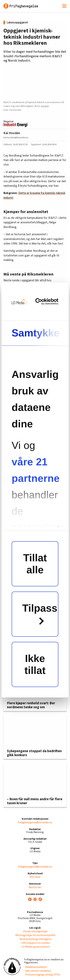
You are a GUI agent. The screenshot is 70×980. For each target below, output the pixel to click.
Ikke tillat (35, 664)
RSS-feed (35, 877)
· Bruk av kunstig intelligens (35, 939)
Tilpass (40, 613)
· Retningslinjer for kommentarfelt (35, 935)
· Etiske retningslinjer (35, 931)
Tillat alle (35, 564)
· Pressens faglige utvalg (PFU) (42, 975)
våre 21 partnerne (35, 470)
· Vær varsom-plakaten (38, 971)
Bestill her (35, 887)
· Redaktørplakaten (36, 967)
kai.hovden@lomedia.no (16, 138)
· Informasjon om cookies (35, 943)
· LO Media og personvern (35, 947)
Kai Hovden (12, 133)
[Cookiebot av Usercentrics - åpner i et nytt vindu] (45, 301)
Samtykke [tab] (36, 333)
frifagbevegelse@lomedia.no (35, 822)
